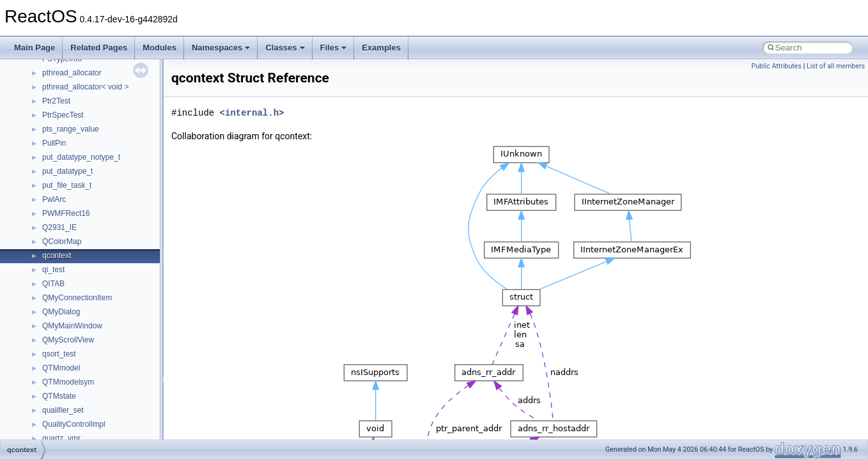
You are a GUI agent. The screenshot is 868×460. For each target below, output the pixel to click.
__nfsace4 (60, 363)
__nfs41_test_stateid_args (87, 152)
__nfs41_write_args (76, 236)
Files (334, 48)
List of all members (836, 66)
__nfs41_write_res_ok (80, 264)
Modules (159, 48)
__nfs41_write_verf (74, 279)
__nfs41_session (71, 68)
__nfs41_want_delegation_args (96, 208)
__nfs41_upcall (68, 180)
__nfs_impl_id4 (68, 335)
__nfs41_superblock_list (83, 138)
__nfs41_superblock (76, 124)
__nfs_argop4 (66, 321)
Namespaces (221, 48)
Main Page (35, 48)
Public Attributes (776, 66)
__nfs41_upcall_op (74, 194)
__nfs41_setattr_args (78, 82)
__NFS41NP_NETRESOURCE (95, 293)
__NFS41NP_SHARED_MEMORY (101, 307)
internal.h (252, 113)
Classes (285, 48)
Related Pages (99, 48)
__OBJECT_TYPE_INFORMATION (102, 433)
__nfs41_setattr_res (76, 96)
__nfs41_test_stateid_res (85, 166)
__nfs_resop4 (66, 349)
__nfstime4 (61, 391)
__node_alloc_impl (74, 419)
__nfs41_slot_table (74, 110)
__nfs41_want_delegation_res (93, 222)
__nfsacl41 (61, 377)
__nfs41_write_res (74, 250)
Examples (381, 48)
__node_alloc (65, 405)
